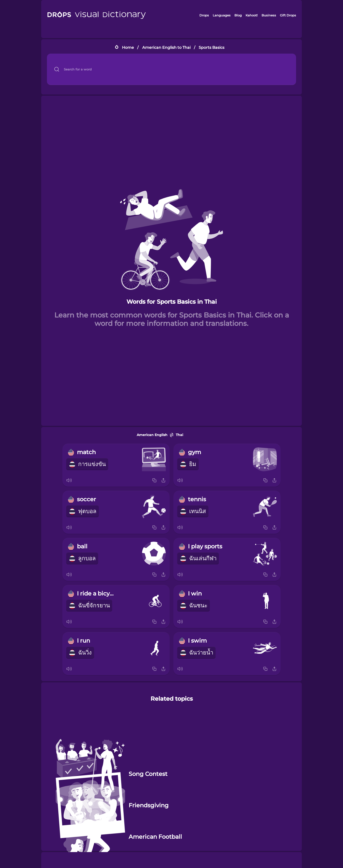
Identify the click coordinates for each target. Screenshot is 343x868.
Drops (204, 15)
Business (269, 15)
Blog (238, 15)
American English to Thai (166, 47)
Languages (222, 15)
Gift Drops (288, 15)
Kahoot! (252, 15)
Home (128, 47)
